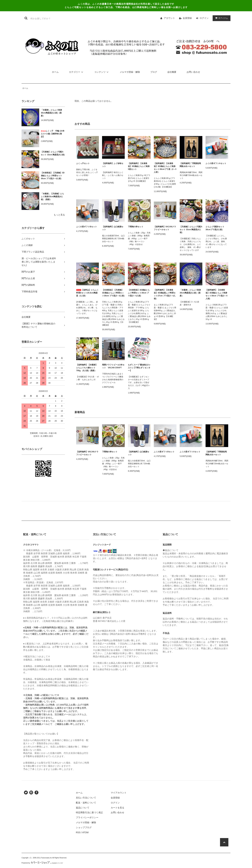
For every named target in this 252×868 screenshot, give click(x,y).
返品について (83, 808)
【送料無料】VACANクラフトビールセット (165, 228)
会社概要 (172, 72)
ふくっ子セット (83, 163)
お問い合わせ (193, 72)
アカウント (169, 18)
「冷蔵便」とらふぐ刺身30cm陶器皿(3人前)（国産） (51, 113)
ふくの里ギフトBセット (87, 227)
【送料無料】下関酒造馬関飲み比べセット (190, 165)
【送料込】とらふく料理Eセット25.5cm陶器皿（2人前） (87, 293)
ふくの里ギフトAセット (216, 163)
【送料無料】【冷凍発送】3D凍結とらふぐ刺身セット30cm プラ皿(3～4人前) (216, 294)
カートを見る (117, 808)
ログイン (204, 18)
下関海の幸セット (136, 227)
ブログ (154, 72)
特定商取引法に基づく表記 (89, 812)
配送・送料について (86, 803)
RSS (78, 832)
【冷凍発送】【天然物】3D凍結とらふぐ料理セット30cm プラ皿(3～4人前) (53, 176)
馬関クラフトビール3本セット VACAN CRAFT (113, 366)
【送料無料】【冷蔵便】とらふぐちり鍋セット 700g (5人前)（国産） (87, 368)
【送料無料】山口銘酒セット (113, 228)
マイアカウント (119, 793)
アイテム (221, 18)
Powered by (42, 863)
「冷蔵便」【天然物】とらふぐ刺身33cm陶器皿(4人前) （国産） (52, 197)
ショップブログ (84, 827)
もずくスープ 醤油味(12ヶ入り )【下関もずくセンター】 (139, 368)
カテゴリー (76, 72)
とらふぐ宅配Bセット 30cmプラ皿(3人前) (215, 228)
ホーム (55, 72)
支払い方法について (86, 798)
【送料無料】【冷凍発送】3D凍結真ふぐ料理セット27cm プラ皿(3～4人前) (165, 294)
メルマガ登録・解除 (130, 72)
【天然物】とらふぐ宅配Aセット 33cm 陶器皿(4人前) (53, 153)
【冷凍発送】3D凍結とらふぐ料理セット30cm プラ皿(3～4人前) (139, 293)
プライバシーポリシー (87, 817)
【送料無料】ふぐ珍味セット (113, 165)
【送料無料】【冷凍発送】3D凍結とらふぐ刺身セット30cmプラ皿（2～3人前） (165, 168)
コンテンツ (102, 72)
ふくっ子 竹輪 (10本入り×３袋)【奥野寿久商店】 (53, 134)
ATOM (85, 832)
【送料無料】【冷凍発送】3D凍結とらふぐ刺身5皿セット (139, 166)
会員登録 (187, 18)
